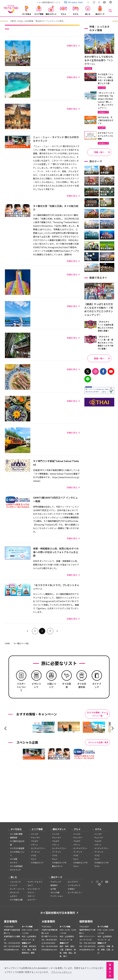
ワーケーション (57, 896)
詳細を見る (72, 46)
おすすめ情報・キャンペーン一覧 (97, 714)
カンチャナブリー (38, 848)
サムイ (34, 859)
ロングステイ (73, 882)
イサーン (34, 845)
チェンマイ (35, 838)
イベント (14, 885)
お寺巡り (71, 889)
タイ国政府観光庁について (50, 2)
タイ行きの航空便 (17, 848)
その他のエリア (37, 863)
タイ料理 (14, 859)
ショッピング (15, 882)
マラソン (31, 892)
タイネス (14, 863)
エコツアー (32, 900)
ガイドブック (15, 870)
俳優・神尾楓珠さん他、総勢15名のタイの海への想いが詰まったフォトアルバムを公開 (56, 552)
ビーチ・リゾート (17, 889)
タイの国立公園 (16, 900)
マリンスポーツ (34, 889)
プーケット (35, 852)
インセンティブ (74, 885)
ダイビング (14, 892)
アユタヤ (35, 841)
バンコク (35, 834)
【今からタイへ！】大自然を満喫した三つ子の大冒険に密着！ (106, 326)
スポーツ (31, 896)
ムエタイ (14, 896)
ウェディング (56, 882)
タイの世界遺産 (16, 866)
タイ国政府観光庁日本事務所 (58, 913)
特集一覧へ (99, 152)
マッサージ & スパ (35, 882)
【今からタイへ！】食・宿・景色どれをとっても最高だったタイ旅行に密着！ (106, 343)
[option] (57, 21)
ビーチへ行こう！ (75, 892)
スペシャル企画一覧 (97, 742)
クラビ (34, 855)
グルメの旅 (55, 892)
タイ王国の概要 (16, 834)
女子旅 (53, 889)
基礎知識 (14, 838)
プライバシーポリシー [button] (61, 972)
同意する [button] (110, 970)
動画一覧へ (99, 358)
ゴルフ (30, 885)
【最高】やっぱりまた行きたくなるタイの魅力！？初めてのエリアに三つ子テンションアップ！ (99, 309)
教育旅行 (54, 885)
